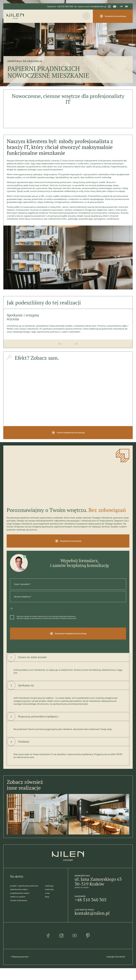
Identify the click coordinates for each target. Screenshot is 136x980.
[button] (60, 344)
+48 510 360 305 (91, 900)
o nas (47, 893)
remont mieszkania (19, 900)
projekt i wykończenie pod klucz (24, 886)
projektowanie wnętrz (20, 893)
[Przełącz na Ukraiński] (126, 6)
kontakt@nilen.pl (92, 913)
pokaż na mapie (82, 887)
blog (47, 897)
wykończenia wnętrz (19, 889)
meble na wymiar (18, 897)
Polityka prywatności (68, 618)
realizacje (49, 886)
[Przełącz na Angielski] (121, 6)
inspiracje (49, 889)
